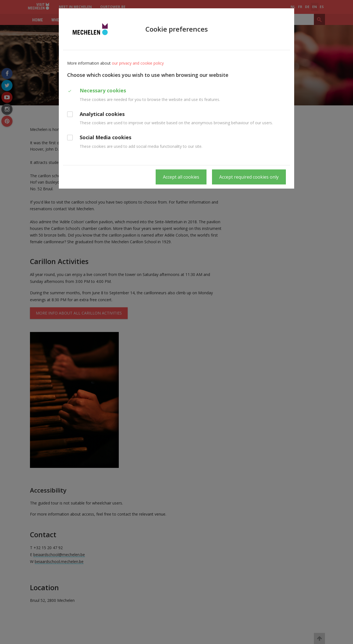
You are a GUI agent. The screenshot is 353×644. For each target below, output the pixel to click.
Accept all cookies (181, 177)
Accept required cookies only (249, 177)
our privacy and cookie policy (138, 63)
